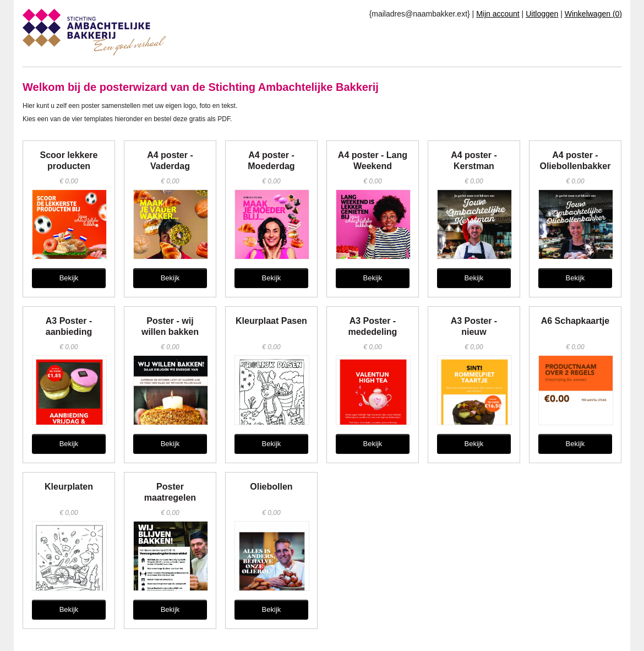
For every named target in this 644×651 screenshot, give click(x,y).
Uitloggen (542, 14)
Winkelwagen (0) (593, 14)
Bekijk (69, 278)
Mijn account (498, 14)
